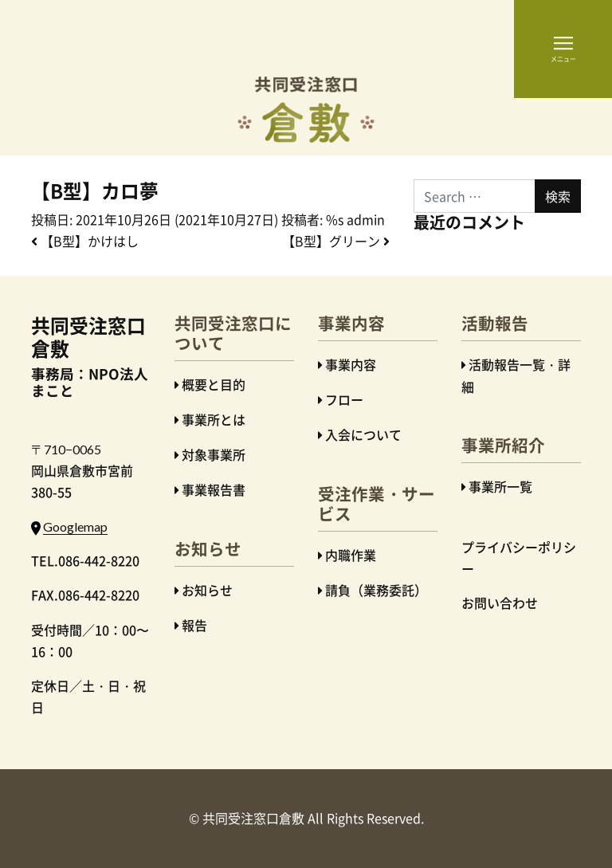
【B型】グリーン (336, 241)
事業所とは (214, 419)
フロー (344, 399)
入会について (363, 434)
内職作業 (351, 555)
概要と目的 (214, 384)
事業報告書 (214, 489)
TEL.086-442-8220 (85, 560)
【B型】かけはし (85, 241)
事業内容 (351, 364)
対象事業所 (214, 454)
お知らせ (207, 590)
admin (366, 219)
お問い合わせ (500, 603)
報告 (194, 625)
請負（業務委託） (376, 590)
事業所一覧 (500, 486)
